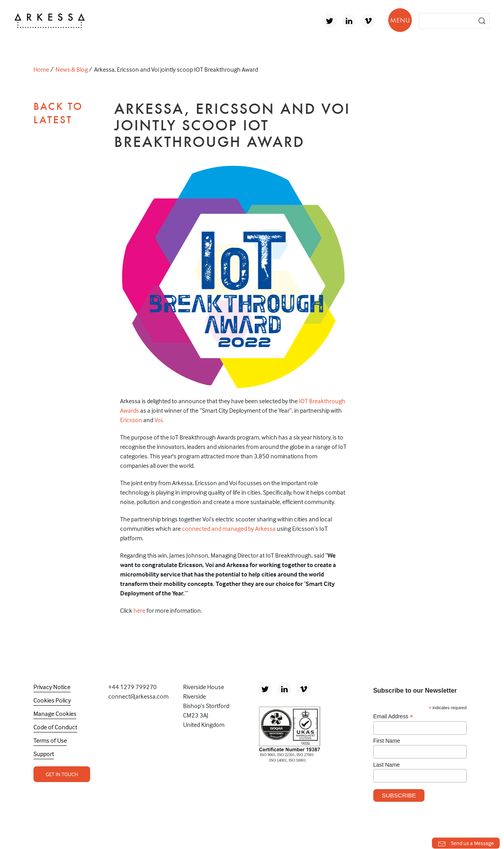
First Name (387, 741)
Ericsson (131, 420)
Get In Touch (62, 774)
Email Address (393, 716)
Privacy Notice (52, 687)
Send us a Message (466, 844)
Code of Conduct (55, 727)
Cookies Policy (52, 700)
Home (41, 69)
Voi (158, 420)
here (139, 610)
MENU (400, 20)
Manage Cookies (55, 714)
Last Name (387, 765)
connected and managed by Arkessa (229, 528)
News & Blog (72, 69)
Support (44, 754)
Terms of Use (50, 740)
